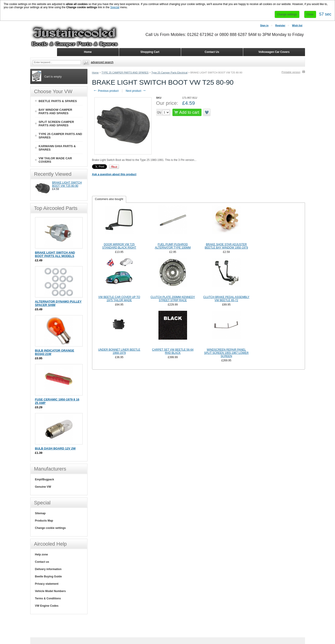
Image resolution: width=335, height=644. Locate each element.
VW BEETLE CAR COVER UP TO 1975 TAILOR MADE (119, 299)
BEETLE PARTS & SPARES (58, 101)
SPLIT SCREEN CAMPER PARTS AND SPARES (56, 124)
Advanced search (102, 62)
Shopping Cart (150, 52)
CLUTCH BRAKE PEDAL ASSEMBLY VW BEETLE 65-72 (226, 299)
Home (95, 73)
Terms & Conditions (48, 598)
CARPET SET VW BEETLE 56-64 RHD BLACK (173, 351)
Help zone (42, 555)
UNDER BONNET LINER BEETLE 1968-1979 (119, 351)
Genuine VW (43, 487)
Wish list (297, 25)
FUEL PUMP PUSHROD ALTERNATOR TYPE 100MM (173, 246)
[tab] (109, 199)
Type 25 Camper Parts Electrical (169, 73)
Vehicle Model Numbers (50, 591)
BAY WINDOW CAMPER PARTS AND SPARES (56, 111)
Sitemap (40, 513)
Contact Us (212, 52)
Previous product (106, 91)
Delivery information (48, 569)
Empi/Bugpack (45, 479)
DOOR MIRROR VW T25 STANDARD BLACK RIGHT (119, 246)
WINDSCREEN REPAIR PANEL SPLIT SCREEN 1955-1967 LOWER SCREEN (226, 353)
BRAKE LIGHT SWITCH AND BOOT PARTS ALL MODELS (55, 254)
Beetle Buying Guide (48, 576)
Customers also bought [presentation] (109, 199)
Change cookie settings (50, 528)
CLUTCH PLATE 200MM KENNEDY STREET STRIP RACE (173, 299)
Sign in (264, 25)
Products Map (44, 521)
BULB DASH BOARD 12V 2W (55, 448)
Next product (136, 91)
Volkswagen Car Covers (274, 52)
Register (280, 25)
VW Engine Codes (47, 606)
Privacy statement (47, 584)
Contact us (42, 562)
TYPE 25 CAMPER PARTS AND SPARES (125, 73)
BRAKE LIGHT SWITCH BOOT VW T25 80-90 (67, 184)
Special (115, 7)
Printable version (291, 72)
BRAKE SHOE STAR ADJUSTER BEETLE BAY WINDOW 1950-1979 (226, 246)
